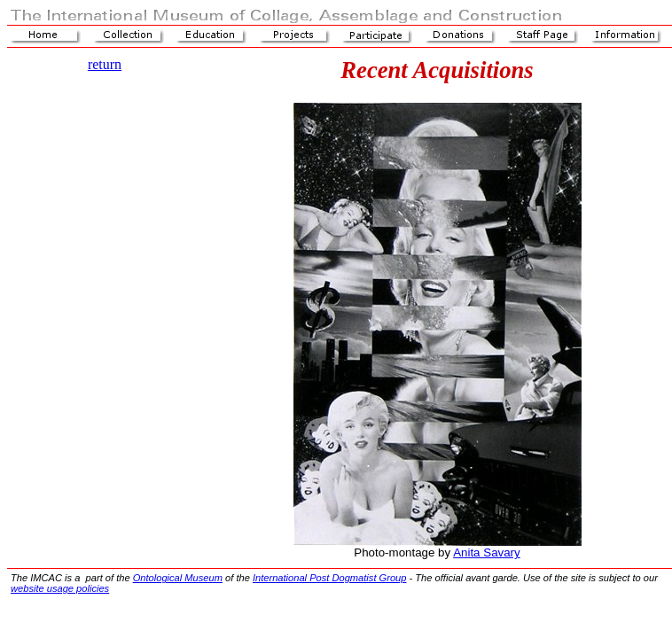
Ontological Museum (178, 578)
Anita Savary (487, 552)
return (105, 64)
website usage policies (60, 588)
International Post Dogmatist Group (330, 578)
